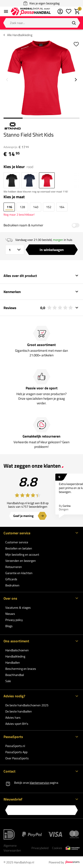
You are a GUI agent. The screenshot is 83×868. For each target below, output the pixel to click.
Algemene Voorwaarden (12, 848)
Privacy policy (14, 620)
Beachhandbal (15, 675)
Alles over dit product (20, 276)
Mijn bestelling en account (22, 554)
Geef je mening (23, 516)
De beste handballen (19, 711)
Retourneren (14, 567)
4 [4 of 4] (70, 118)
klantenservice (39, 783)
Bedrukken (12, 585)
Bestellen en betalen (19, 548)
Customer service (17, 542)
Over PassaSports (17, 758)
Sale (8, 681)
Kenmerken (12, 292)
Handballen (13, 662)
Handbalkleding (15, 656)
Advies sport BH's (17, 724)
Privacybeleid (40, 848)
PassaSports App (16, 752)
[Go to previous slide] (7, 80)
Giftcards (11, 579)
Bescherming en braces (21, 669)
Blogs (9, 626)
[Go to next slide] (76, 80)
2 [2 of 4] (32, 118)
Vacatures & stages (18, 607)
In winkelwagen (52, 250)
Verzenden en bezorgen (21, 561)
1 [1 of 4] (13, 118)
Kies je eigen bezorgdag (41, 3)
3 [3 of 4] (51, 118)
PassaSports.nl (15, 746)
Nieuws (10, 614)
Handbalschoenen (17, 650)
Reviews (38, 308)
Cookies (57, 848)
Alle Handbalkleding (20, 35)
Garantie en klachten (19, 573)
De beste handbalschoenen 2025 (27, 705)
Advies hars (13, 717)
